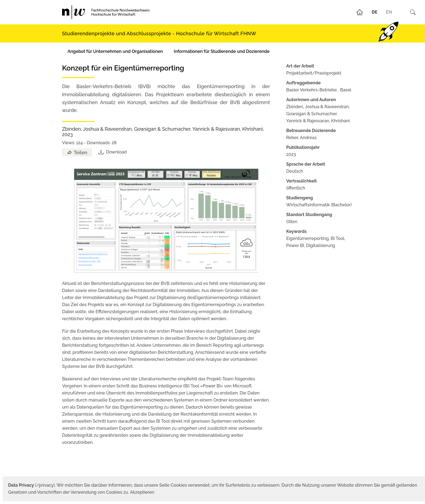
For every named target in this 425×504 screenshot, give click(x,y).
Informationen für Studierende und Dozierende (222, 51)
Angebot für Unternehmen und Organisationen (115, 51)
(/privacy (31, 485)
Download (112, 152)
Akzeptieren (142, 492)
